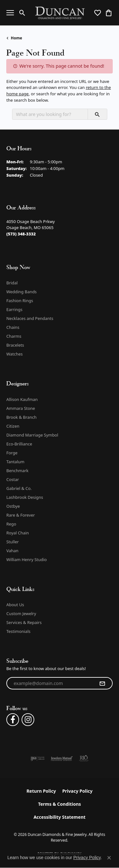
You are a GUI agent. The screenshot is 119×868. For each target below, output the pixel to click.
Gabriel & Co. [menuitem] (19, 488)
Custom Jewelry (21, 614)
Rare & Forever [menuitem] (21, 515)
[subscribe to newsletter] (102, 683)
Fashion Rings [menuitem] (20, 301)
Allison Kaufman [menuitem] (22, 399)
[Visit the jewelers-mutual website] (62, 758)
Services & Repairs (24, 622)
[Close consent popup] (109, 858)
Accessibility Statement (60, 817)
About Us (15, 605)
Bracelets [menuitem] (15, 345)
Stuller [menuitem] (13, 542)
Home (17, 38)
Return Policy (41, 791)
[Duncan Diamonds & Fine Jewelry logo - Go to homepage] (60, 13)
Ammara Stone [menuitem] (21, 408)
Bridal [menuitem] (12, 283)
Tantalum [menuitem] (15, 462)
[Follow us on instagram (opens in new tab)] (28, 720)
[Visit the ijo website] (38, 758)
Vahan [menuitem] (12, 551)
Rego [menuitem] (11, 524)
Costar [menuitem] (13, 479)
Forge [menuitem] (12, 453)
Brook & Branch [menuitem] (21, 417)
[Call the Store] (21, 234)
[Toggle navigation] (10, 13)
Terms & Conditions (60, 804)
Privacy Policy (77, 791)
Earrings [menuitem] (14, 309)
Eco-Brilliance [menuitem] (19, 444)
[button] (22, 13)
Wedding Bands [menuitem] (22, 292)
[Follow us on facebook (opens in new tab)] (13, 720)
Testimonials (18, 631)
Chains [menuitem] (13, 327)
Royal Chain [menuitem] (18, 533)
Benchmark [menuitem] (17, 471)
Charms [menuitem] (14, 336)
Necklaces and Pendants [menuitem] (30, 318)
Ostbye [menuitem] (13, 506)
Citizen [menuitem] (13, 426)
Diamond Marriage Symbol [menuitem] (32, 435)
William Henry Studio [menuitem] (26, 559)
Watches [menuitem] (14, 354)
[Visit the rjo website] (84, 758)
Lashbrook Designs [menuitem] (25, 497)
